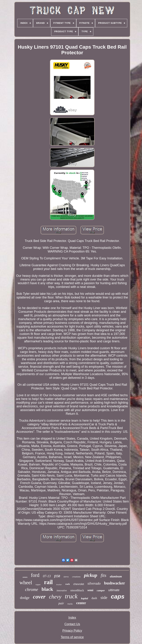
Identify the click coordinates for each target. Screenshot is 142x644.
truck (71, 596)
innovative (62, 591)
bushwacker (114, 583)
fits (104, 575)
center (81, 603)
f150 (57, 576)
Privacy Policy (72, 631)
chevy (55, 597)
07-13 (47, 576)
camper (101, 590)
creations (76, 577)
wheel (26, 582)
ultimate (114, 590)
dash (94, 598)
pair (61, 603)
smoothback (77, 590)
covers (25, 577)
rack (68, 584)
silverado (94, 583)
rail (48, 582)
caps (118, 596)
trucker (59, 584)
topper (38, 584)
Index (72, 618)
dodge (25, 598)
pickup (91, 575)
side (104, 597)
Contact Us (72, 624)
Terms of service (72, 637)
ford (35, 575)
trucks (70, 604)
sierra (66, 577)
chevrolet (79, 584)
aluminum (116, 576)
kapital (85, 598)
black (47, 589)
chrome (32, 589)
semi (90, 590)
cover (39, 597)
